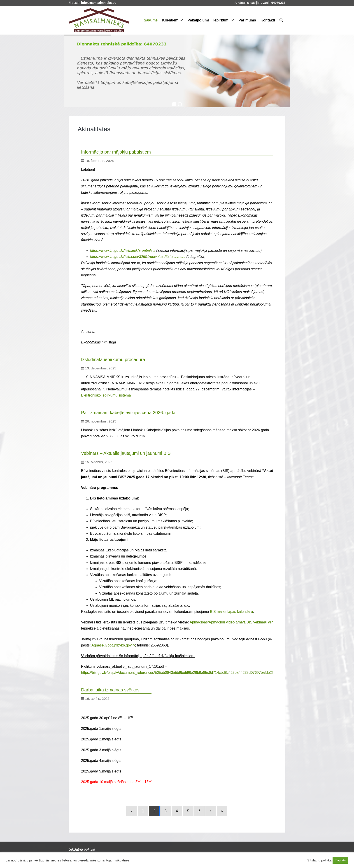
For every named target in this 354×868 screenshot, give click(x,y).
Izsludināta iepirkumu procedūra (113, 359)
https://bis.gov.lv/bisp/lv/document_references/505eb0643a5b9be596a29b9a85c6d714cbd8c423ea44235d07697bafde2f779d (181, 673)
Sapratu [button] (340, 860)
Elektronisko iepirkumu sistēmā (106, 395)
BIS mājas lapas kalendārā (231, 612)
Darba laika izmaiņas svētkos (110, 690)
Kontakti (268, 20)
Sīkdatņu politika (319, 860)
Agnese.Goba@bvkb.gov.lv (113, 645)
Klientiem (172, 20)
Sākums (151, 20)
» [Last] (222, 811)
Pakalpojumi (198, 20)
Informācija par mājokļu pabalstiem (116, 152)
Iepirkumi (224, 20)
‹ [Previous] (132, 811)
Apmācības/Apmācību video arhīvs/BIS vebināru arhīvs (234, 622)
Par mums (247, 20)
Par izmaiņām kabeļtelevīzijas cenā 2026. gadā (128, 413)
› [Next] (211, 811)
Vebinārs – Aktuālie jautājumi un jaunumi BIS (126, 453)
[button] (281, 20)
